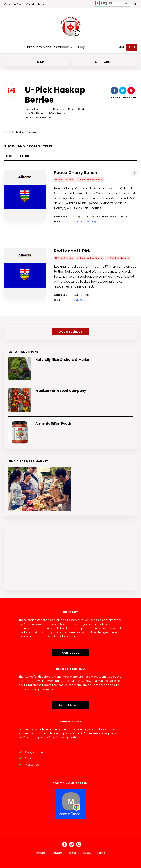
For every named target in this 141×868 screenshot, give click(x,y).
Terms (101, 853)
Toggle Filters (17, 156)
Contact (57, 853)
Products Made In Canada (49, 47)
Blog (82, 47)
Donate (41, 853)
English (104, 3)
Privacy (86, 853)
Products (59, 109)
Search (104, 62)
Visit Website (81, 300)
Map (37, 62)
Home (44, 109)
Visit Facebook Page (85, 222)
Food (71, 109)
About (72, 853)
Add (132, 47)
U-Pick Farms (36, 113)
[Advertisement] (70, 557)
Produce (83, 109)
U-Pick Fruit (55, 113)
